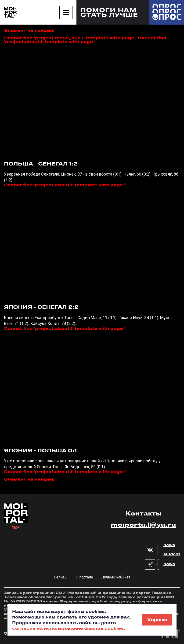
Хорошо (157, 619)
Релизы (61, 577)
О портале (84, 577)
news (169, 545)
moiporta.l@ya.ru (143, 524)
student (172, 554)
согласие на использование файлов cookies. (69, 628)
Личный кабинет (116, 577)
